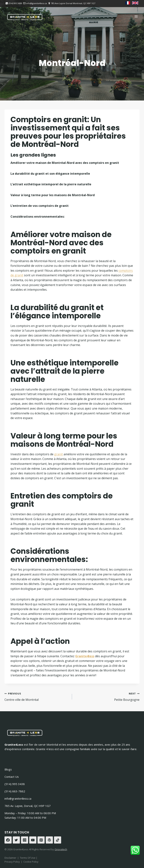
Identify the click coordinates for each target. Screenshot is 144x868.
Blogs (8, 769)
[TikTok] (58, 840)
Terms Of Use (28, 858)
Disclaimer (10, 858)
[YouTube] (33, 840)
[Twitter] (16, 840)
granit (58, 454)
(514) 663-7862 (15, 791)
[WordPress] (49, 840)
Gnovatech (61, 849)
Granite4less (85, 656)
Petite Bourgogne (107, 696)
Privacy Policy (12, 862)
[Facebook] (8, 840)
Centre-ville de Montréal (37, 696)
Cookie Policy (31, 862)
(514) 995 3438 (15, 784)
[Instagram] (25, 840)
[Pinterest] (41, 840)
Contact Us (12, 777)
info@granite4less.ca (18, 799)
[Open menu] (136, 16)
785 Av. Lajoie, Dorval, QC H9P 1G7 (28, 806)
